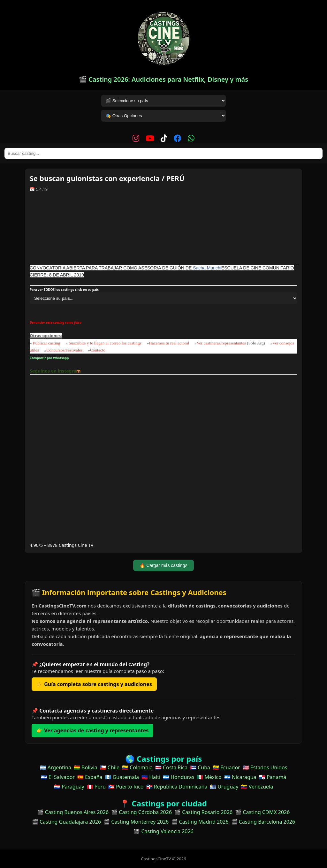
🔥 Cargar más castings (163, 565)
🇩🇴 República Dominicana (177, 787)
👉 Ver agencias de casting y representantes (92, 730)
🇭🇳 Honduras (179, 777)
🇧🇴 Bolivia (86, 767)
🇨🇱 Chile (110, 767)
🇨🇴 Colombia (137, 767)
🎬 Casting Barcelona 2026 (263, 822)
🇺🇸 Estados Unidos (265, 767)
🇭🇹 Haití (151, 777)
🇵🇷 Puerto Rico (126, 787)
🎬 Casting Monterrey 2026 (136, 822)
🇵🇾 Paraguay (69, 787)
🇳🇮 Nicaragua (240, 777)
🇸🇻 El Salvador (58, 777)
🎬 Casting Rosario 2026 (203, 812)
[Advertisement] (163, 230)
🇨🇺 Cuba (200, 767)
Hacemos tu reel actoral (169, 343)
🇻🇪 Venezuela (257, 787)
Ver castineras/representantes (221, 343)
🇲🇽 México (209, 777)
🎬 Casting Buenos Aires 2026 (73, 812)
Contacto (98, 350)
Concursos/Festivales (64, 350)
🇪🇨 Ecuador (226, 767)
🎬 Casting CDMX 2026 (262, 812)
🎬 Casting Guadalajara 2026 (66, 822)
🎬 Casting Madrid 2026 (200, 822)
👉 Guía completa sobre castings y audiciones (94, 684)
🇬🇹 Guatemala (122, 777)
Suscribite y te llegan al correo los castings (105, 343)
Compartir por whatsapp (50, 358)
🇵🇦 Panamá (273, 777)
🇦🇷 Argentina (56, 767)
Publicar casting (47, 343)
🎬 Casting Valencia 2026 (163, 831)
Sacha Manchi (207, 268)
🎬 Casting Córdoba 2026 (141, 812)
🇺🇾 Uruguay (224, 787)
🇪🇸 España (90, 777)
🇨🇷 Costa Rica (171, 767)
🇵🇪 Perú (96, 787)
